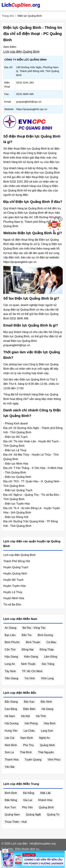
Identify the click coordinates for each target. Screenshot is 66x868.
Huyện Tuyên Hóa (14, 586)
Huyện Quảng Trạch (16, 567)
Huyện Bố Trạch (13, 580)
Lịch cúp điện (19, 844)
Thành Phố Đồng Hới (17, 561)
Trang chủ (8, 16)
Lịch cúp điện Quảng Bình (21, 52)
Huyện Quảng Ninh (15, 574)
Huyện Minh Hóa (14, 598)
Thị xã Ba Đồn (12, 604)
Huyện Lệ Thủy (13, 592)
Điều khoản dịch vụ (27, 849)
